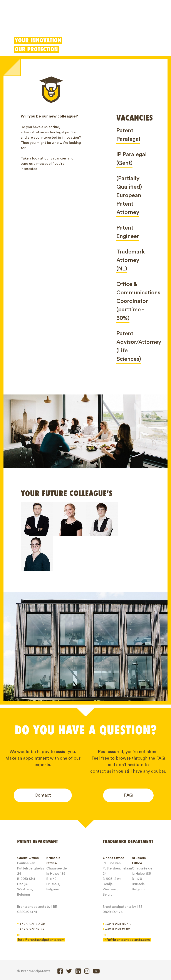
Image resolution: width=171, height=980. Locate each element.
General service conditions (82, 961)
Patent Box (95, 23)
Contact (43, 761)
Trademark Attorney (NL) (131, 260)
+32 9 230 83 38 (31, 889)
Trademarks (45, 23)
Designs (71, 23)
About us (124, 953)
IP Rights (100, 953)
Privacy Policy (124, 961)
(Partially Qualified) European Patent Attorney (129, 195)
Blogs (145, 953)
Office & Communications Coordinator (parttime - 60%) (138, 301)
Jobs (25, 961)
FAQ (128, 761)
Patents (20, 23)
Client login (125, 23)
